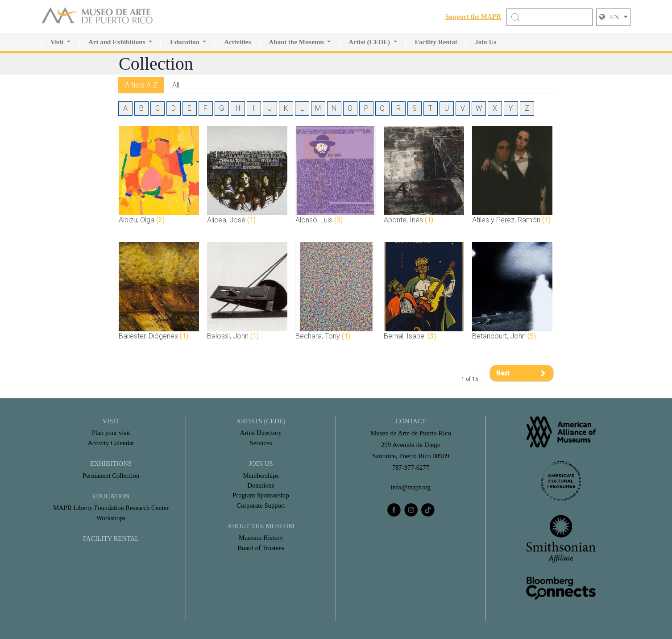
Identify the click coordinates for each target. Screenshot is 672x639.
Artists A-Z (142, 85)
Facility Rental (436, 42)
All (177, 85)
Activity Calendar (111, 443)
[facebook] (394, 510)
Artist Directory (261, 433)
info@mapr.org (411, 487)
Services (261, 443)
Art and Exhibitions (117, 42)
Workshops (111, 518)
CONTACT (411, 421)
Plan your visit (111, 433)
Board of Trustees (261, 548)
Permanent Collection (111, 475)
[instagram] (411, 510)
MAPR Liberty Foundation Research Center (111, 508)
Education (185, 42)
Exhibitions (111, 464)
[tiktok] (428, 510)
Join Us (485, 42)
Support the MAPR (473, 17)
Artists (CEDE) (261, 421)
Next (503, 373)
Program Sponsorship (261, 495)
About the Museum (296, 42)
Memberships (261, 475)
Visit (57, 42)
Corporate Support (261, 505)
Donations (261, 485)
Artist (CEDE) (369, 42)
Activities (237, 42)
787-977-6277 (411, 468)
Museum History (261, 538)
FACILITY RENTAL (111, 539)
